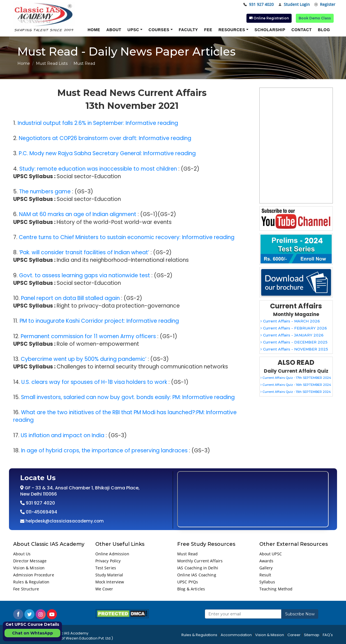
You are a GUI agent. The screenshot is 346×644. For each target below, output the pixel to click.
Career (294, 635)
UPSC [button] (133, 30)
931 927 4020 (259, 5)
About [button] (114, 30)
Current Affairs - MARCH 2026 (290, 321)
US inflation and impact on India (63, 435)
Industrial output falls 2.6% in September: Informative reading (98, 123)
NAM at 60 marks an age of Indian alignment (78, 214)
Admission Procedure (34, 575)
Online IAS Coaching (197, 575)
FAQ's (328, 635)
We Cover (104, 589)
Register (325, 5)
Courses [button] (159, 30)
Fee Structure (26, 589)
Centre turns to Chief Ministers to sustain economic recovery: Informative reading (127, 237)
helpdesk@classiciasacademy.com (64, 521)
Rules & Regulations (199, 635)
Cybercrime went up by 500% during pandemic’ (84, 359)
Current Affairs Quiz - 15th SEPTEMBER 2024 (296, 392)
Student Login (294, 5)
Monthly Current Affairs (200, 561)
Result (265, 575)
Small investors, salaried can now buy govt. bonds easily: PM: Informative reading (128, 397)
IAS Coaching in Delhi (198, 568)
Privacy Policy (108, 561)
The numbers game (45, 192)
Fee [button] (208, 30)
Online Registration (269, 18)
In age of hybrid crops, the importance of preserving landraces (104, 451)
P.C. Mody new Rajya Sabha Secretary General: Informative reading (107, 153)
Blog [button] (324, 30)
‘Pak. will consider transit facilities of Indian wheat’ (84, 252)
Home (24, 63)
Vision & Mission (29, 568)
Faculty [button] (188, 30)
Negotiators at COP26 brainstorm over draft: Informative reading (105, 138)
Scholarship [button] (270, 30)
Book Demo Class (315, 18)
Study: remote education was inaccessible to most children (98, 169)
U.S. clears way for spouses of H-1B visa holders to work (94, 382)
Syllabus (267, 582)
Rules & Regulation (31, 582)
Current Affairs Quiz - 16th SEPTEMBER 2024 (296, 385)
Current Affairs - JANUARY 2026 (292, 335)
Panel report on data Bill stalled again (70, 298)
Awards (267, 561)
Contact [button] (301, 30)
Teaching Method (276, 589)
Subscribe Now (300, 614)
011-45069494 (41, 512)
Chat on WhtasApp (33, 633)
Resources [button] (232, 30)
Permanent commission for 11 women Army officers (88, 336)
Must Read (187, 554)
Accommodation (236, 635)
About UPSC (271, 554)
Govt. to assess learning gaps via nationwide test (85, 275)
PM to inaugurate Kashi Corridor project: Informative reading (99, 321)
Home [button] (94, 30)
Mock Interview (110, 582)
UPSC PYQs (188, 582)
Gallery (266, 568)
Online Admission (112, 554)
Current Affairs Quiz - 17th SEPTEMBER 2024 (296, 378)
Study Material (109, 575)
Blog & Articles (191, 589)
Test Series (106, 568)
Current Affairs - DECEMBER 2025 (294, 342)
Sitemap (312, 635)
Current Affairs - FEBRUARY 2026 (294, 328)
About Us (22, 554)
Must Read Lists (52, 63)
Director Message (30, 561)
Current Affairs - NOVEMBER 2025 (294, 349)
